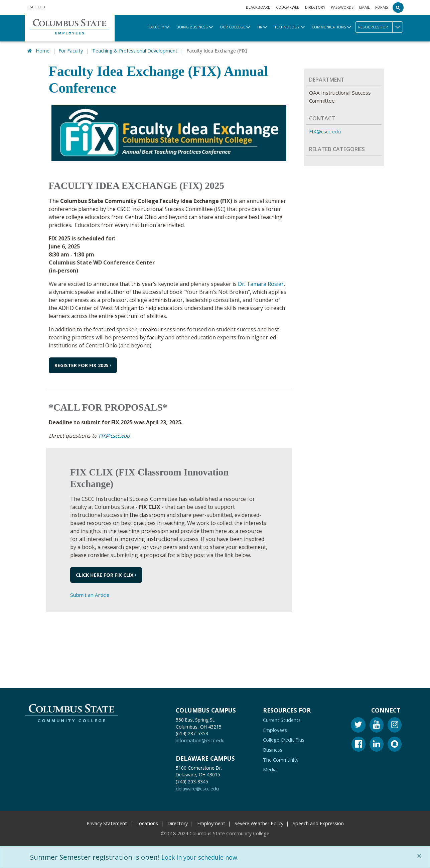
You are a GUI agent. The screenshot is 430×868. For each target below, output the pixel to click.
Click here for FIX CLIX (105, 574)
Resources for (380, 27)
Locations (147, 822)
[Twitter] (358, 725)
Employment (211, 822)
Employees (275, 729)
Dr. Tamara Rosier (261, 283)
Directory (315, 7)
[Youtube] (377, 725)
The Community (281, 758)
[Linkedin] (377, 744)
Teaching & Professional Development (135, 50)
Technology (287, 27)
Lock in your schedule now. (205, 857)
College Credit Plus (284, 739)
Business (273, 748)
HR (260, 27)
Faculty (156, 27)
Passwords (342, 7)
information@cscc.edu (200, 739)
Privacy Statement (107, 822)
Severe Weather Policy (259, 822)
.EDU (36, 7)
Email (365, 7)
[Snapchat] (395, 744)
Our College (233, 27)
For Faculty (71, 50)
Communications (329, 27)
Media (270, 769)
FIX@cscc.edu (115, 435)
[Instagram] (395, 725)
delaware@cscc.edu (197, 788)
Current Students (282, 719)
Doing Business (192, 27)
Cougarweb (288, 7)
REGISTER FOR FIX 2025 (82, 364)
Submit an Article (91, 594)
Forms (382, 7)
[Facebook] (359, 744)
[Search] (398, 7)
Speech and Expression (318, 822)
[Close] (421, 856)
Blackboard (258, 7)
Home (43, 50)
